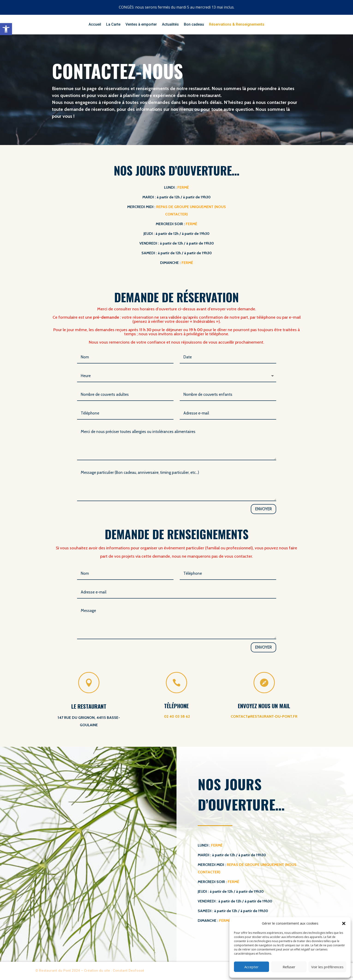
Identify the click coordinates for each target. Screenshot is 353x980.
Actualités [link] (170, 25)
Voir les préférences (327, 967)
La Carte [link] (113, 25)
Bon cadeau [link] (194, 25)
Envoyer (263, 509)
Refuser (289, 967)
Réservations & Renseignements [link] (237, 25)
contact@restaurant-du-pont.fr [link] (264, 716)
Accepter (251, 967)
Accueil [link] (95, 25)
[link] (6, 29)
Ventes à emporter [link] (141, 25)
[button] (344, 923)
